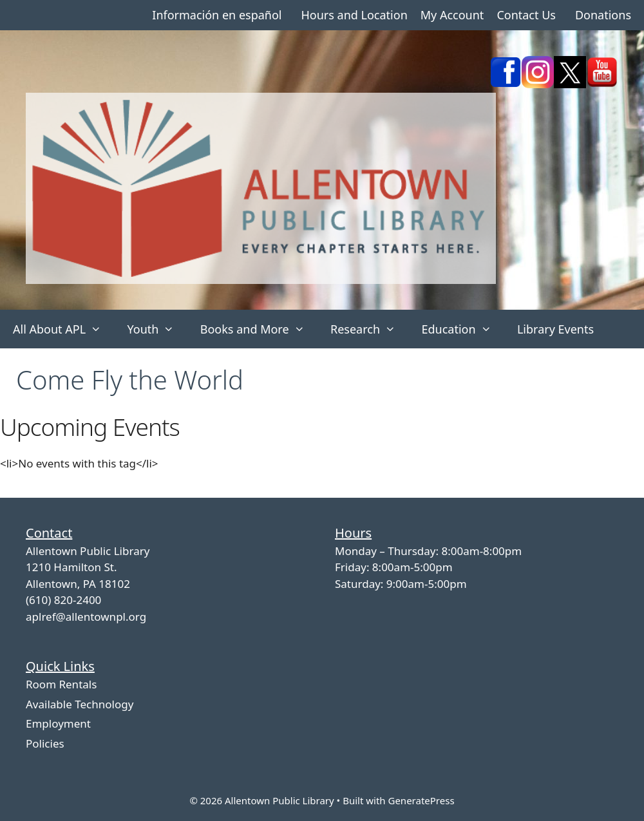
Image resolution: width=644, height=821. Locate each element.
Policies (45, 743)
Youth (157, 329)
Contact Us (526, 15)
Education (463, 329)
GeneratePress (421, 800)
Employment (58, 723)
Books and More (259, 329)
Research (369, 329)
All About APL (63, 329)
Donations (603, 15)
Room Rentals (61, 684)
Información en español (217, 15)
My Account (452, 15)
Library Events (555, 329)
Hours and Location (354, 15)
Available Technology (80, 704)
